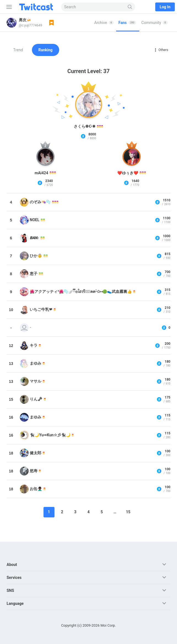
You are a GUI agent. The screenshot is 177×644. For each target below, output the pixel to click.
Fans (127, 23)
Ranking (46, 50)
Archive (104, 23)
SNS (10, 590)
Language (15, 603)
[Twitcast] (37, 7)
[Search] (130, 7)
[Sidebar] (8, 7)
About (12, 565)
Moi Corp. (108, 625)
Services (14, 578)
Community (155, 23)
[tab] (104, 23)
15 (128, 512)
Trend (18, 50)
